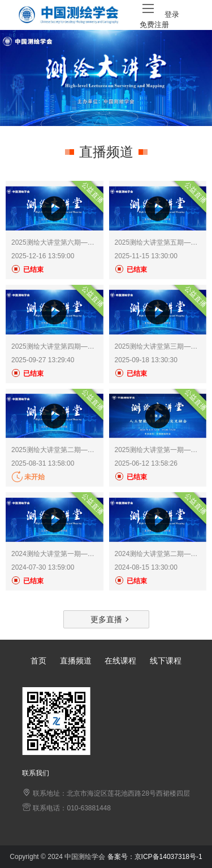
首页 (38, 661)
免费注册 (154, 25)
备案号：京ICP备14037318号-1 (155, 857)
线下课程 (166, 661)
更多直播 (106, 619)
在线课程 (120, 661)
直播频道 (76, 661)
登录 (172, 14)
